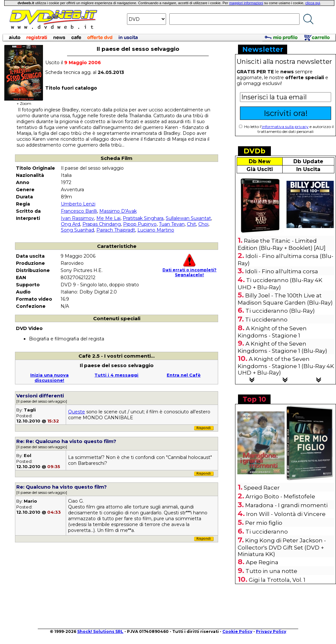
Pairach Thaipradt (116, 230)
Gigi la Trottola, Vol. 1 (277, 580)
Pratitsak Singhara (143, 218)
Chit (191, 224)
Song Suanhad (77, 230)
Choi (203, 224)
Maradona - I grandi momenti (286, 505)
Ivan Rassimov (77, 218)
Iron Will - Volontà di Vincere (286, 514)
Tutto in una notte (271, 571)
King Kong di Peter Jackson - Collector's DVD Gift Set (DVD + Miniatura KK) (282, 547)
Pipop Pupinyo (140, 224)
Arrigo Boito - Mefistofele (280, 496)
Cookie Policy (237, 631)
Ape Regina (262, 562)
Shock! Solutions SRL (100, 631)
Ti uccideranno (266, 320)
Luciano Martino (156, 230)
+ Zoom (24, 101)
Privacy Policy (271, 631)
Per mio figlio (264, 523)
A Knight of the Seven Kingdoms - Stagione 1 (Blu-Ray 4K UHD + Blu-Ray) (286, 366)
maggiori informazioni (246, 3)
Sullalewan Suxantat (188, 218)
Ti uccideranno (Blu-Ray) (280, 311)
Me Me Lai (108, 218)
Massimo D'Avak (118, 211)
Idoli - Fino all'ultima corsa (282, 271)
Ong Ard (70, 224)
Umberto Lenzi (78, 204)
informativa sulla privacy (285, 127)
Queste (77, 412)
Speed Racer (262, 488)
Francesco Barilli (79, 211)
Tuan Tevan (172, 224)
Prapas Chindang (102, 224)
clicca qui (313, 3)
